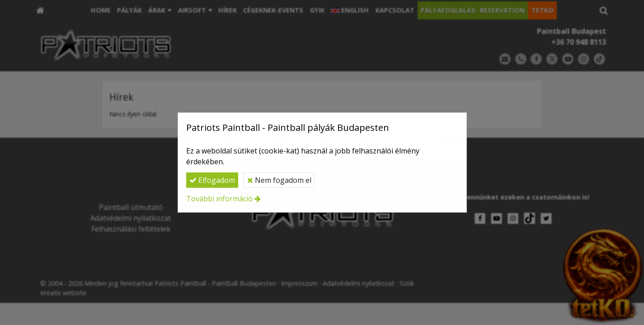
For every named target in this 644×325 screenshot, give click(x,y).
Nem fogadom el (279, 180)
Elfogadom (212, 180)
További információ (219, 199)
